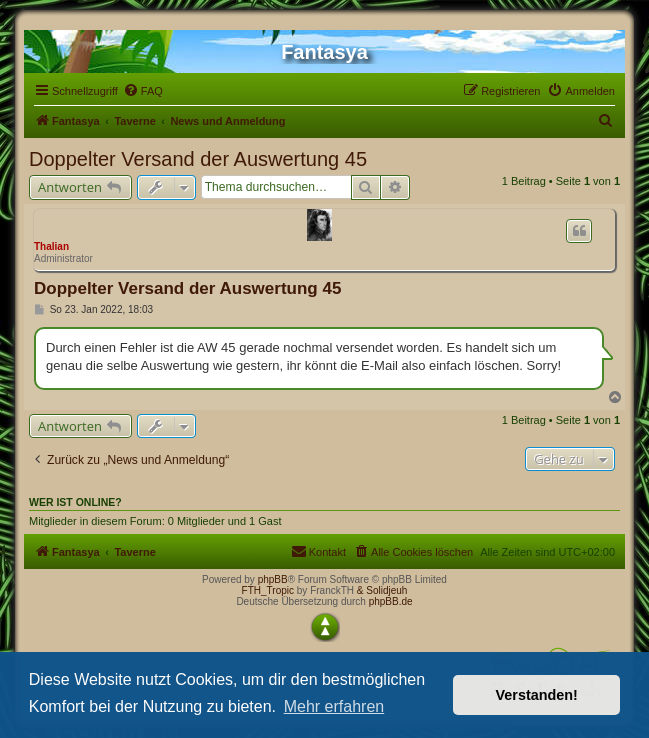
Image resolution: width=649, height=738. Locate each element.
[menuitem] (143, 91)
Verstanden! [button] (537, 695)
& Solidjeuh (382, 590)
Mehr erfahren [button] (334, 706)
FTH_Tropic (268, 590)
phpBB (273, 579)
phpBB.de (391, 601)
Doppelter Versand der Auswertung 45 (198, 159)
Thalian (51, 246)
